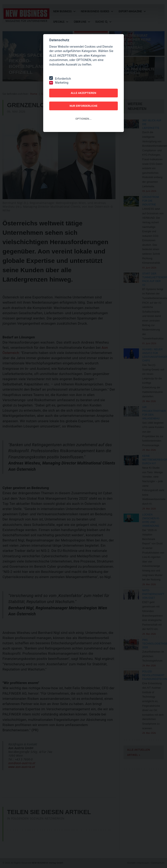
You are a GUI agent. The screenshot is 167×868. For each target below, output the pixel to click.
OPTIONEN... (83, 119)
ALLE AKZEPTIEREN (83, 93)
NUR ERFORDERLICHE (83, 106)
